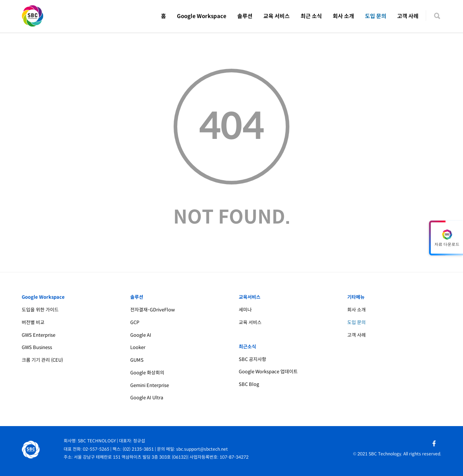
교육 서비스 (277, 16)
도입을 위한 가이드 (40, 310)
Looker (138, 347)
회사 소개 (343, 16)
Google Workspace (202, 16)
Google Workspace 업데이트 (268, 372)
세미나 (245, 310)
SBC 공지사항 (252, 359)
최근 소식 (311, 16)
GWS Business (37, 347)
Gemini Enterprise (150, 385)
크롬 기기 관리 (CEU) (42, 360)
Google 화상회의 (147, 373)
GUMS (137, 360)
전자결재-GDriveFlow (152, 310)
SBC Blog (249, 384)
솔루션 (245, 16)
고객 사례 (408, 16)
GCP (135, 322)
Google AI (141, 335)
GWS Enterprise (39, 335)
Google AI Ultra (147, 398)
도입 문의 (376, 16)
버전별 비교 (33, 322)
